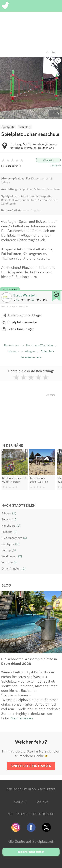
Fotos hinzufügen (21, 329)
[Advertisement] (33, 416)
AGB (10, 814)
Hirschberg (9, 525)
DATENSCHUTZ (26, 814)
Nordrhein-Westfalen (40, 345)
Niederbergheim (12, 538)
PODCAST (20, 789)
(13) (15, 519)
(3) (25, 538)
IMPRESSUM (46, 814)
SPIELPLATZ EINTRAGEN (31, 766)
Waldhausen (9, 556)
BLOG (32, 789)
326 (31, 300)
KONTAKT (20, 802)
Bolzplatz (25, 127)
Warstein (13, 351)
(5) (14, 513)
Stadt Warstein (25, 295)
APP (9, 789)
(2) (15, 532)
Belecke (7, 519)
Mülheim (7, 532)
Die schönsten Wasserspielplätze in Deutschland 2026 (29, 661)
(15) (23, 568)
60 (16, 300)
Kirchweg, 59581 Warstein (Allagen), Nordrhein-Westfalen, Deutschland (34, 146)
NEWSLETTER (47, 789)
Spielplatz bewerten (11, 166)
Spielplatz (8, 127)
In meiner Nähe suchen (31, 852)
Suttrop (6, 550)
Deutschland (12, 345)
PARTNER (42, 802)
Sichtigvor (8, 544)
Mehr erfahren (22, 718)
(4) (16, 562)
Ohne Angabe (11, 568)
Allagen (30, 351)
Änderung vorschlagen (25, 315)
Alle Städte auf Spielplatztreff (31, 841)
